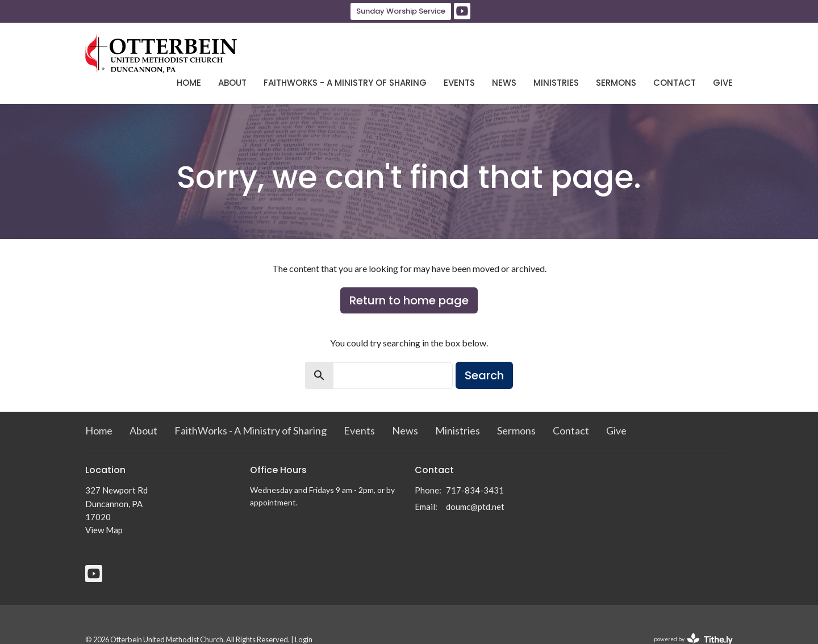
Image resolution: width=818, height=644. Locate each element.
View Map (104, 530)
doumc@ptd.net (475, 507)
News (504, 83)
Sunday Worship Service (401, 11)
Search (484, 375)
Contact (675, 83)
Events (459, 83)
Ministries (556, 83)
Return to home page (409, 300)
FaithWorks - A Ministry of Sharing (345, 83)
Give (723, 83)
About (232, 83)
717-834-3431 (475, 490)
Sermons (616, 83)
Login (304, 639)
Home (189, 83)
